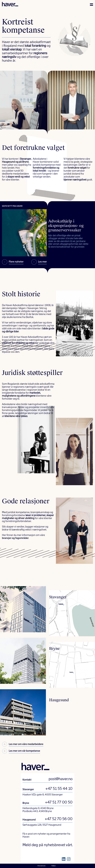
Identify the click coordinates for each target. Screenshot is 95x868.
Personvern (41, 866)
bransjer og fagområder (15, 538)
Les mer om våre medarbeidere (23, 745)
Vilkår (53, 866)
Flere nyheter (13, 262)
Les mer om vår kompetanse (21, 751)
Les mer (39, 262)
